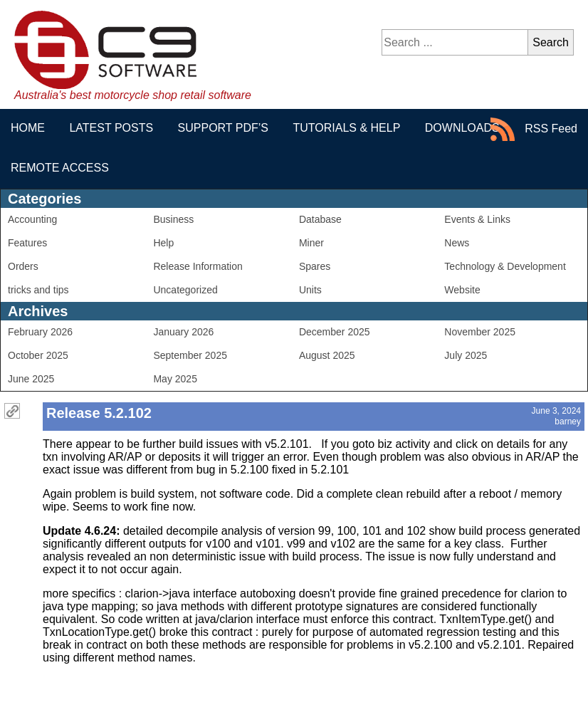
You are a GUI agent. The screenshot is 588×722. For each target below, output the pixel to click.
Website (462, 290)
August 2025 (327, 355)
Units (310, 290)
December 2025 (335, 332)
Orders (23, 266)
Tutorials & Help (346, 128)
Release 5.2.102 (99, 413)
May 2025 (175, 379)
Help (163, 243)
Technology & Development (505, 266)
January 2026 (183, 332)
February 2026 (40, 332)
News (457, 243)
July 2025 (466, 355)
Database (320, 219)
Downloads (462, 128)
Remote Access (60, 168)
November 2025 (480, 332)
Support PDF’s (223, 128)
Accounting (32, 219)
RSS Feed (534, 129)
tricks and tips (38, 290)
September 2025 (190, 355)
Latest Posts (111, 128)
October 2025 (38, 355)
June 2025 (31, 379)
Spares (315, 266)
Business (173, 219)
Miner (311, 243)
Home (28, 128)
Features (27, 243)
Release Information (198, 266)
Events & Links (477, 219)
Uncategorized (185, 290)
